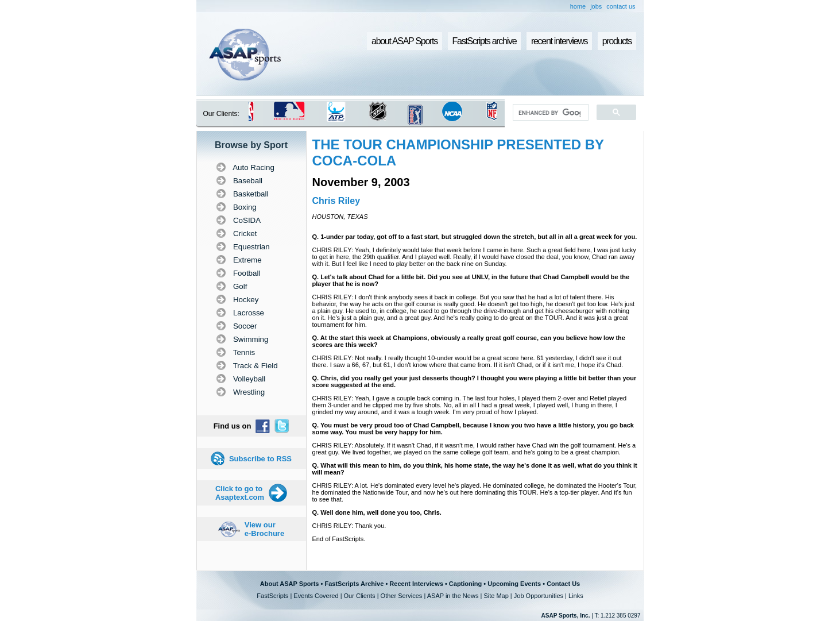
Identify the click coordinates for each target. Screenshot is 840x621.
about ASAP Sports (404, 41)
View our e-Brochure (264, 529)
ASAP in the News (453, 596)
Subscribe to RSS (260, 459)
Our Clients (360, 596)
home (578, 6)
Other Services (402, 596)
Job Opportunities (539, 596)
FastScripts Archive (354, 584)
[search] (549, 113)
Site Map (496, 596)
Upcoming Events (514, 584)
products (617, 41)
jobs (596, 6)
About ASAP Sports (290, 584)
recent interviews (559, 41)
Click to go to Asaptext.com (240, 493)
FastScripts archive (485, 41)
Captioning (465, 584)
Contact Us (563, 584)
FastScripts (272, 596)
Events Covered (316, 596)
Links (576, 596)
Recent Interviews (416, 584)
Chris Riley (336, 201)
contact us (621, 6)
